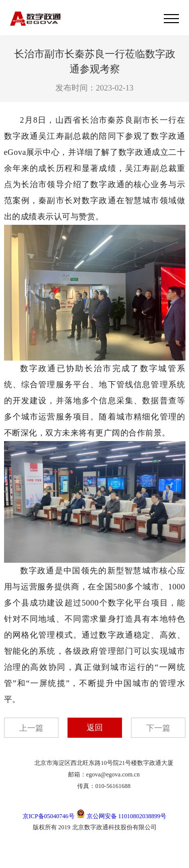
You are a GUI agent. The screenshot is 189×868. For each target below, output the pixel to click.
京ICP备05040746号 (49, 816)
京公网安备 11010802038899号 (121, 816)
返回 (95, 727)
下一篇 (158, 728)
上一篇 (31, 728)
